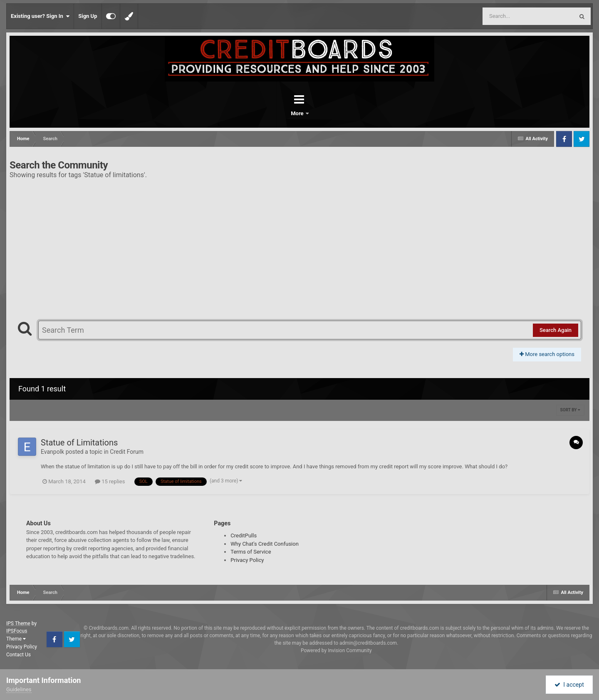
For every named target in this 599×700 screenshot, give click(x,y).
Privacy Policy (247, 560)
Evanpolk (52, 452)
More (321, 113)
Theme (16, 639)
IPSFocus (17, 631)
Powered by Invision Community (336, 651)
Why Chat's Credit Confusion (265, 544)
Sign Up (88, 16)
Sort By (570, 410)
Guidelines (19, 689)
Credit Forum (127, 452)
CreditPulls (244, 536)
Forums (276, 113)
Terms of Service (251, 552)
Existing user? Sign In (40, 16)
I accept (569, 685)
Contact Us (19, 655)
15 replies (110, 481)
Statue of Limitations (79, 443)
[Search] (507, 16)
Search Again (556, 330)
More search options (547, 354)
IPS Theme (18, 623)
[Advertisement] (299, 246)
